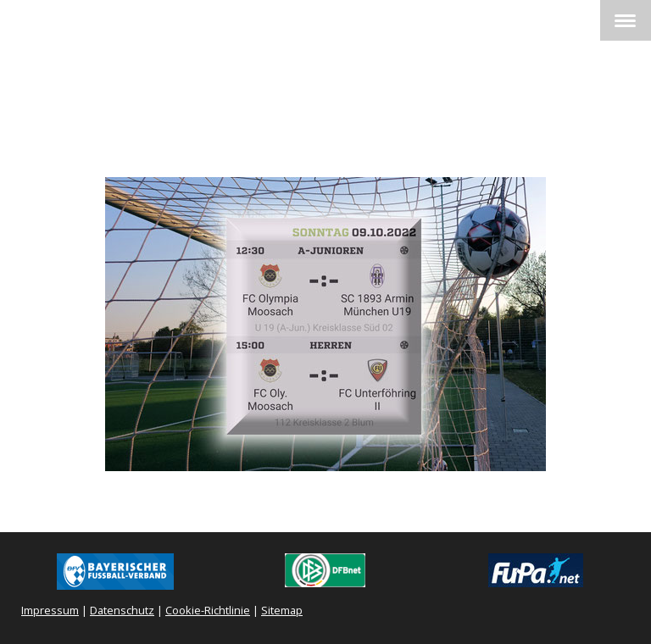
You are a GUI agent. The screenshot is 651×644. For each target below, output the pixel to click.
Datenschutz (122, 610)
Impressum (50, 610)
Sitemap (282, 610)
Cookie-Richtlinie (208, 610)
